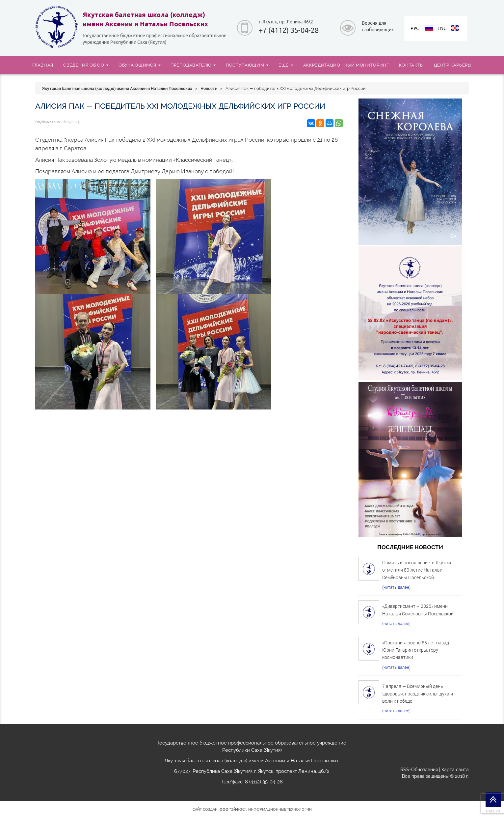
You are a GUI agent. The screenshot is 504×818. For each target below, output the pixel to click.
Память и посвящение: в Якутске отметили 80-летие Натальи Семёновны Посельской (417, 570)
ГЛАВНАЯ (43, 65)
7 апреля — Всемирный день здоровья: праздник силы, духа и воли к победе (418, 693)
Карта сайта (455, 770)
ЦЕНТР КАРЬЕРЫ (453, 65)
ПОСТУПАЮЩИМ (247, 65)
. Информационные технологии (266, 809)
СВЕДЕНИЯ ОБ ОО (86, 65)
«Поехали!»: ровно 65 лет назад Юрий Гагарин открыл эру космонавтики (416, 650)
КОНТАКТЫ (411, 65)
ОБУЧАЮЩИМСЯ (140, 65)
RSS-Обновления (419, 770)
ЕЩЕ (286, 65)
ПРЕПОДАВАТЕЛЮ (193, 65)
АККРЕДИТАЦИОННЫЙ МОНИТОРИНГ (346, 65)
